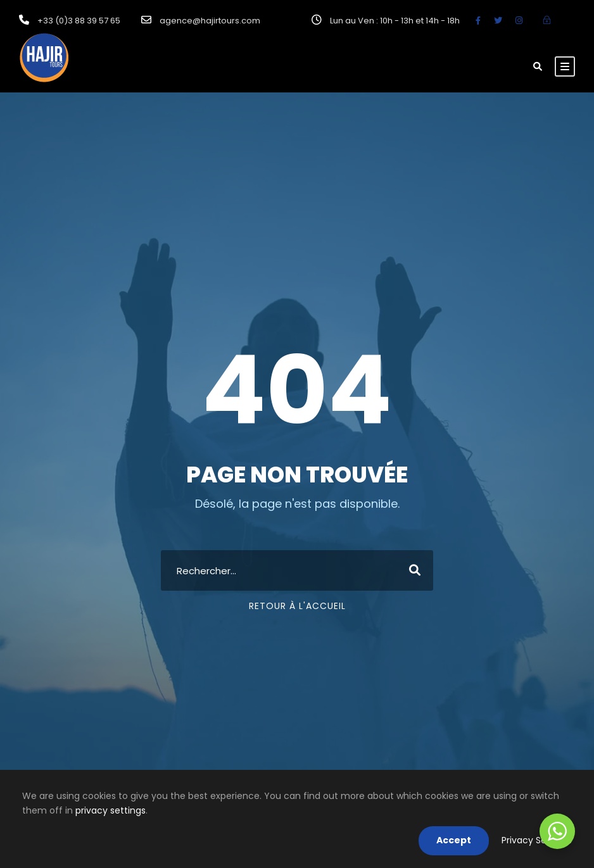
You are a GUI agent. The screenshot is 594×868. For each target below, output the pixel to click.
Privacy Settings (537, 840)
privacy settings (111, 810)
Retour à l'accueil (297, 606)
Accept (454, 840)
